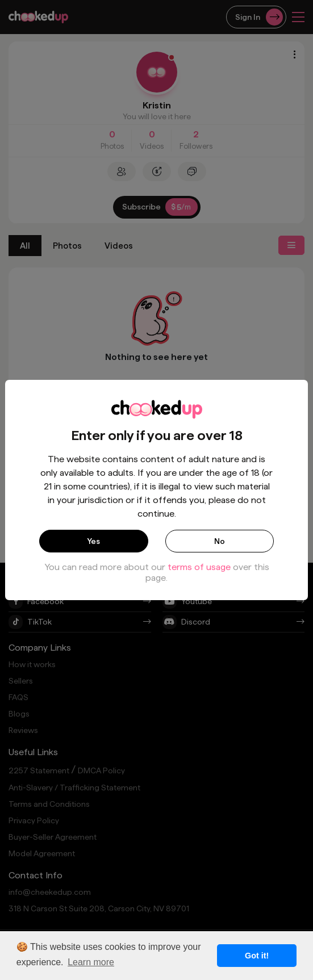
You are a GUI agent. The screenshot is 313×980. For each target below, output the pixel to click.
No (220, 541)
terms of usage (199, 567)
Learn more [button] (91, 962)
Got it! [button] (257, 956)
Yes (93, 541)
